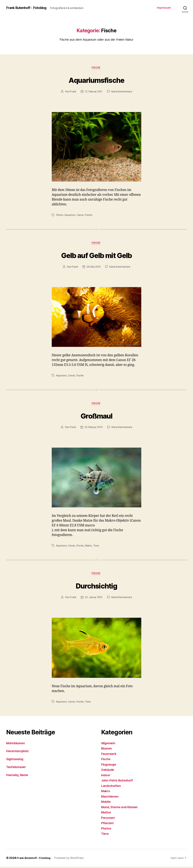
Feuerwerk (110, 755)
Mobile (106, 803)
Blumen (107, 750)
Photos (107, 830)
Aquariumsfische (96, 80)
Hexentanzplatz (18, 752)
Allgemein (109, 744)
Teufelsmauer (17, 768)
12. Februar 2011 (93, 92)
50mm (60, 215)
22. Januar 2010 (93, 599)
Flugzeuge (109, 766)
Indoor (106, 776)
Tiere (97, 547)
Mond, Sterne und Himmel (121, 808)
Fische (96, 68)
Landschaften (112, 787)
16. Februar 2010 (93, 428)
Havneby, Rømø (18, 776)
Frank (72, 92)
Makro (89, 547)
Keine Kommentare (122, 92)
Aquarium (70, 215)
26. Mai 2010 (93, 268)
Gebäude (108, 771)
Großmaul (97, 416)
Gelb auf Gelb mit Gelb (96, 255)
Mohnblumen (16, 744)
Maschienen (110, 798)
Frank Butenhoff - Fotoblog (29, 8)
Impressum (164, 8)
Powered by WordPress (71, 859)
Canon (81, 215)
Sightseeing (16, 760)
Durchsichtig (96, 587)
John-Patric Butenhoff (118, 782)
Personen (108, 819)
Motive (106, 814)
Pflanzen (108, 824)
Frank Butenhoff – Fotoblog (35, 859)
